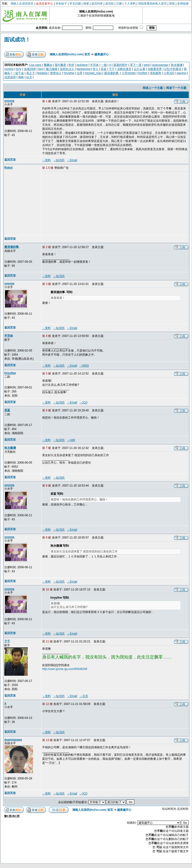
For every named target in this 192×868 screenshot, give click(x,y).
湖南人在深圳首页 (22, 4)
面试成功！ (17, 40)
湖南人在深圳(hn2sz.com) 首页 (70, 54)
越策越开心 (102, 54)
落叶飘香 (60, 65)
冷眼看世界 (155, 69)
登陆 (172, 4)
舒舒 (71, 65)
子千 (112, 69)
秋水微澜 (177, 65)
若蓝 (104, 69)
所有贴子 (61, 4)
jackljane (82, 65)
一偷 (104, 65)
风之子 (31, 73)
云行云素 (140, 69)
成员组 (109, 4)
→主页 (84, 696)
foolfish (143, 73)
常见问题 (75, 4)
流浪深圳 (10, 77)
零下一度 (136, 65)
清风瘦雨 (155, 73)
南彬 (21, 77)
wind (147, 65)
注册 (119, 4)
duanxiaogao (160, 65)
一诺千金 (18, 73)
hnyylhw (69, 73)
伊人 (96, 69)
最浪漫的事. (112, 73)
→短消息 (59, 160)
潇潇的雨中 (120, 65)
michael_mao (93, 73)
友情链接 (183, 4)
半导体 (94, 65)
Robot (8, 168)
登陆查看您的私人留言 (152, 4)
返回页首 (10, 160)
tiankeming (84, 69)
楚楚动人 (56, 73)
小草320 (169, 73)
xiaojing (181, 73)
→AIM (71, 440)
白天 (29, 77)
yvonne (9, 69)
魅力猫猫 (52, 69)
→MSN (84, 366)
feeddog (42, 73)
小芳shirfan (129, 73)
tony (19, 69)
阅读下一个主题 (176, 88)
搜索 (86, 4)
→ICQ (83, 403)
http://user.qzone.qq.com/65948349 (65, 669)
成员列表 (97, 4)
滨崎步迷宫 (124, 69)
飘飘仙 (48, 65)
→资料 (46, 160)
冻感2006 (30, 69)
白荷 (79, 73)
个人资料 (130, 4)
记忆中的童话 (173, 69)
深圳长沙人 (67, 69)
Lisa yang (35, 65)
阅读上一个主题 (153, 88)
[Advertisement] (79, 204)
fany (41, 69)
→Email (72, 160)
